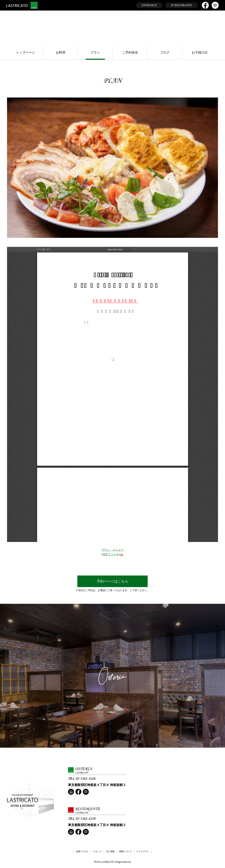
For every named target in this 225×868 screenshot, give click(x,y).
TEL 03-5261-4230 (82, 818)
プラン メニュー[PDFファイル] (112, 552)
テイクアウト (143, 851)
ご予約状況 (130, 53)
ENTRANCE (149, 5)
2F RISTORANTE (181, 5)
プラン (95, 53)
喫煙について (126, 851)
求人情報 (110, 851)
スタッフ (97, 851)
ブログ (165, 53)
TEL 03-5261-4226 (82, 778)
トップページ (25, 53)
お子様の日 (200, 53)
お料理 (60, 53)
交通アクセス (82, 851)
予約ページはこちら (112, 581)
